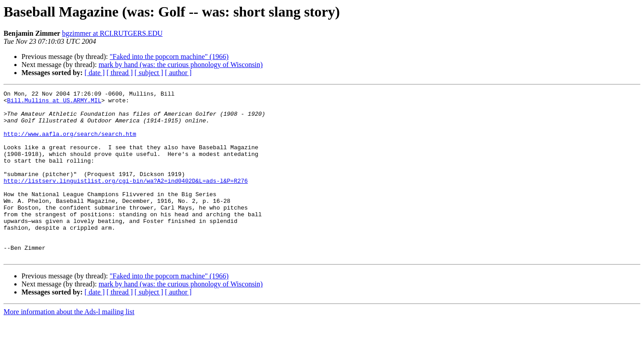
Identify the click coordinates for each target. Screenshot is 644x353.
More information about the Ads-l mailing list (69, 345)
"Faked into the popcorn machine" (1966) (169, 57)
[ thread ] (120, 73)
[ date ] (95, 73)
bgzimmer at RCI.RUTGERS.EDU (112, 33)
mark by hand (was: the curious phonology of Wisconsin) (180, 65)
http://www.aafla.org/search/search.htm (70, 143)
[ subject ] (149, 73)
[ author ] (178, 73)
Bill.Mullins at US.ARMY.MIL (54, 103)
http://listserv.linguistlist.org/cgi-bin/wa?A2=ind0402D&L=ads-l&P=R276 (126, 199)
